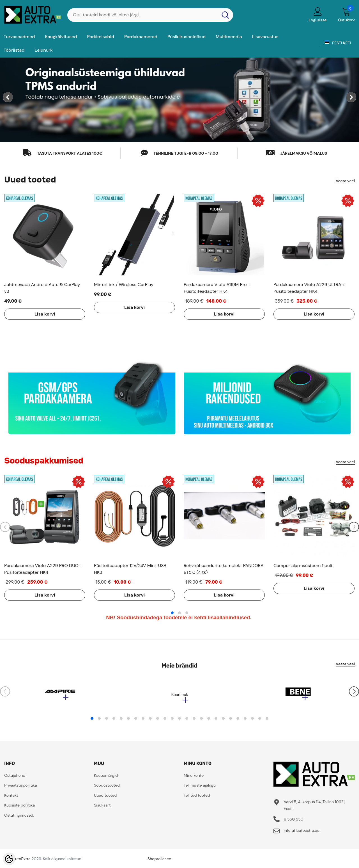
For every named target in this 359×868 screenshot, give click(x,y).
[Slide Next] (354, 527)
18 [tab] (216, 721)
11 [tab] (165, 721)
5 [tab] (121, 721)
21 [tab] (238, 721)
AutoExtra (22, 862)
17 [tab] (209, 721)
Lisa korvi (38, 314)
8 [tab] (143, 721)
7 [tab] (136, 721)
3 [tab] (187, 613)
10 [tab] (158, 721)
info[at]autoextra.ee (302, 833)
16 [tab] (201, 721)
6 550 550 (294, 822)
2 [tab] (179, 613)
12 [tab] (172, 721)
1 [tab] (172, 613)
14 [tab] (187, 721)
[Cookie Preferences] (9, 859)
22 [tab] (245, 721)
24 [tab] (260, 721)
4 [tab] (114, 721)
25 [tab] (267, 721)
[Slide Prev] (5, 527)
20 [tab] (231, 721)
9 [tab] (150, 721)
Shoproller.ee (159, 862)
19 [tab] (223, 721)
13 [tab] (179, 721)
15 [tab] (194, 721)
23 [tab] (252, 721)
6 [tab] (128, 721)
